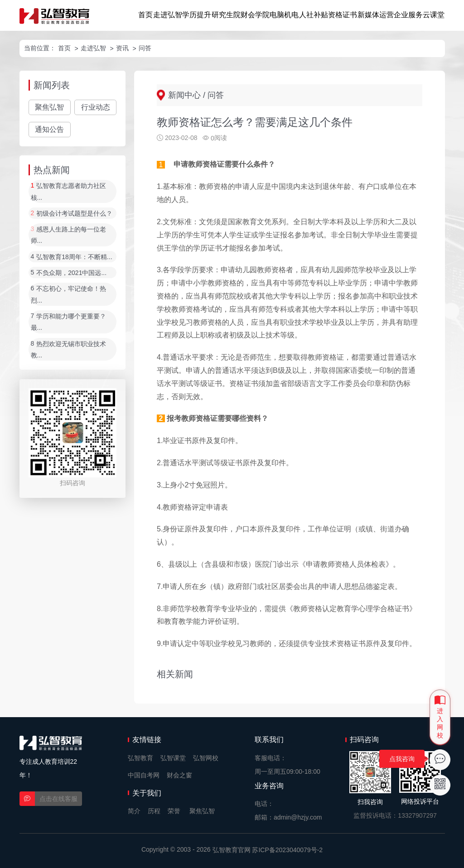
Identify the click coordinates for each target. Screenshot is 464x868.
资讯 (122, 48)
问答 (145, 48)
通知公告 (49, 129)
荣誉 (174, 811)
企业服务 (408, 15)
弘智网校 (206, 758)
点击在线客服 (58, 799)
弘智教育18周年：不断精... (74, 257)
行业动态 (96, 107)
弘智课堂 (173, 758)
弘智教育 (140, 758)
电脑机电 (284, 15)
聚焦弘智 (49, 107)
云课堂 (434, 15)
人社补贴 (314, 15)
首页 (145, 15)
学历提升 (197, 15)
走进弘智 (168, 15)
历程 (154, 811)
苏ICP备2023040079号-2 (287, 850)
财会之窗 (179, 775)
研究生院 (226, 15)
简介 (134, 811)
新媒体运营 (376, 15)
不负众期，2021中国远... (71, 273)
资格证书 (343, 15)
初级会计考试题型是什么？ (74, 213)
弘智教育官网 (232, 850)
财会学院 (255, 15)
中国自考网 (144, 775)
